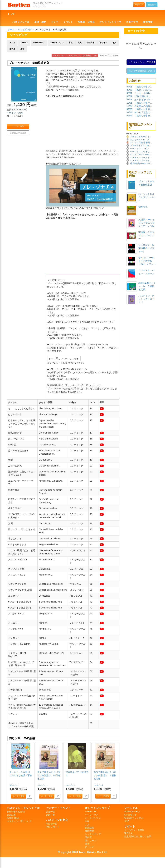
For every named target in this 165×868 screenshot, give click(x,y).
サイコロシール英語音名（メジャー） (146, 248)
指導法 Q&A (13, 818)
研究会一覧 (52, 824)
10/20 (129, 106)
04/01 (129, 87)
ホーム (11, 29)
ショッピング (25, 29)
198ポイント (71, 785)
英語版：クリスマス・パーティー (146, 235)
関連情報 (148, 22)
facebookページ (132, 812)
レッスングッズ (93, 834)
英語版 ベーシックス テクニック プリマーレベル (147, 223)
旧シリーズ (91, 841)
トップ (11, 14)
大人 (80, 43)
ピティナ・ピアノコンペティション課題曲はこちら (75, 55)
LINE (127, 821)
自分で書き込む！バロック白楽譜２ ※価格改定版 (105, 775)
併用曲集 (91, 43)
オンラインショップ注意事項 (142, 62)
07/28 (129, 109)
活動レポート (53, 827)
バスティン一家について (19, 821)
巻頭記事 (11, 815)
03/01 (129, 93)
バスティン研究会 (57, 820)
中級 (71, 43)
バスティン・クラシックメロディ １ (146, 299)
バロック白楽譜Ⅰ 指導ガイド (143, 143)
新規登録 (152, 5)
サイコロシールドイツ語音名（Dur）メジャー (147, 261)
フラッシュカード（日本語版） (145, 137)
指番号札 (143, 207)
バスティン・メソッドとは (23, 808)
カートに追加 (18, 126)
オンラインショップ (110, 22)
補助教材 (103, 43)
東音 (22, 49)
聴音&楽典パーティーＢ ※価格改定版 (147, 286)
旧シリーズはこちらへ (109, 55)
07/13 (129, 112)
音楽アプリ (132, 22)
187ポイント (15, 785)
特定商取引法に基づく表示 (138, 836)
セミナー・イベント (62, 22)
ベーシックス (39, 43)
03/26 (129, 90)
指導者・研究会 (86, 22)
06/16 (129, 116)
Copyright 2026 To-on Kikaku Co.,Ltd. (82, 852)
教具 (114, 43)
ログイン (139, 5)
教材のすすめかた (16, 812)
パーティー (91, 812)
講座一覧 (50, 812)
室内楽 (12, 49)
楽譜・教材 (40, 22)
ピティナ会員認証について (142, 71)
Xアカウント (130, 815)
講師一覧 (50, 815)
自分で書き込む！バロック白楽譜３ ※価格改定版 (49, 775)
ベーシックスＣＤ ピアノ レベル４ (147, 197)
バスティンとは (21, 22)
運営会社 (129, 833)
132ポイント (43, 785)
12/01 (129, 103)
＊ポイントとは (15, 113)
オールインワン (57, 43)
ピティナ (89, 847)
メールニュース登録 (134, 830)
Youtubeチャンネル (134, 818)
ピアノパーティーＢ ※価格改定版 (146, 154)
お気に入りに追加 (18, 133)
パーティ (24, 43)
